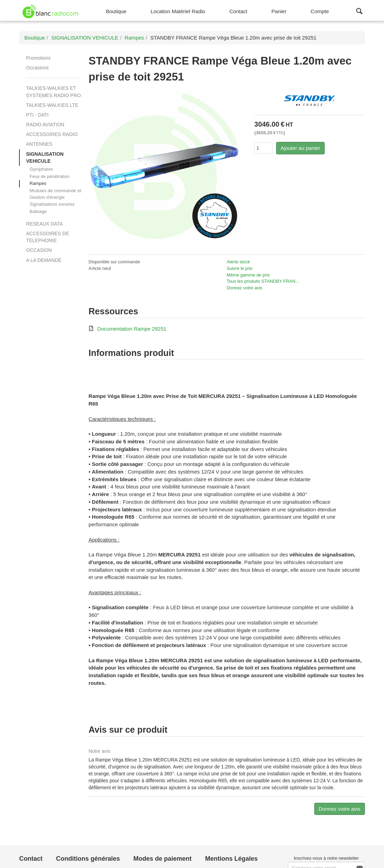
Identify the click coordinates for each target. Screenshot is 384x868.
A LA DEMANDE (44, 260)
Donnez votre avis (244, 288)
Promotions (38, 58)
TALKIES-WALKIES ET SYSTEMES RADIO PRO (53, 92)
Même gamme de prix (248, 275)
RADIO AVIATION (45, 125)
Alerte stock (238, 262)
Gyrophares (41, 169)
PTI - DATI (37, 115)
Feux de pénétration (49, 176)
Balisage (38, 211)
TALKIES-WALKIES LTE (52, 105)
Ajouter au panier (300, 148)
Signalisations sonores (52, 204)
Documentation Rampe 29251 (132, 329)
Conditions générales (88, 859)
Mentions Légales (231, 859)
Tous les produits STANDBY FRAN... (263, 281)
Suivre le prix (239, 268)
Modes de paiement (162, 859)
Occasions (37, 68)
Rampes (38, 183)
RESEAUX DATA (44, 224)
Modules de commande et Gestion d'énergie (55, 194)
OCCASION (39, 250)
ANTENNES (39, 144)
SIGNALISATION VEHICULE (45, 158)
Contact (31, 859)
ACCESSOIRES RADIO (52, 134)
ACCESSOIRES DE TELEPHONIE (48, 237)
